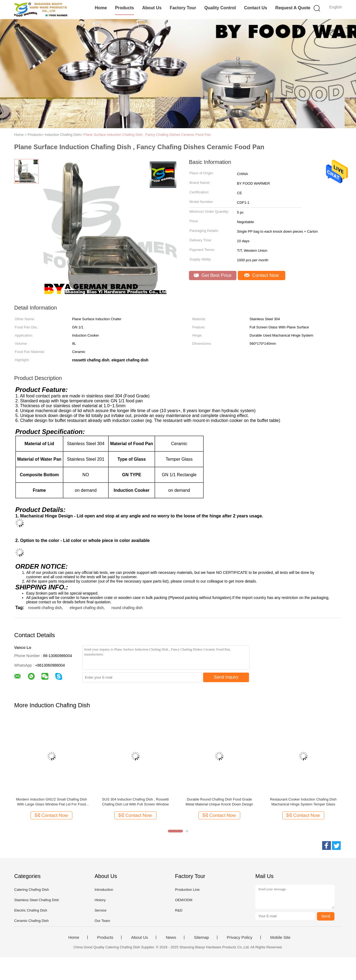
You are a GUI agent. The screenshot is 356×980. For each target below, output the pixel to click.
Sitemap (201, 937)
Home (101, 8)
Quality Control (220, 8)
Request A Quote (293, 8)
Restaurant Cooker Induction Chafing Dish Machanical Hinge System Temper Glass (303, 802)
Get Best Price (213, 275)
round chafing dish (127, 608)
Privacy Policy (240, 937)
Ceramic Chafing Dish (31, 921)
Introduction (104, 890)
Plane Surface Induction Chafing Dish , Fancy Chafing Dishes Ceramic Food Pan (147, 135)
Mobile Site (280, 937)
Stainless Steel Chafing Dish (37, 900)
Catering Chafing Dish (32, 890)
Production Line (187, 890)
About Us (152, 8)
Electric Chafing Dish (31, 910)
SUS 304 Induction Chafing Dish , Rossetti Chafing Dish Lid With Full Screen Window (135, 802)
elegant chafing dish (87, 608)
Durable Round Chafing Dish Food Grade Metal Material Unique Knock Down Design (219, 802)
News (171, 937)
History (100, 900)
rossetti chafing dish (45, 608)
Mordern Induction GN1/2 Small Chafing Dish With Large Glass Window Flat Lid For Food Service (51, 802)
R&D (179, 910)
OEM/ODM (184, 900)
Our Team (102, 921)
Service (100, 910)
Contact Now (262, 275)
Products (124, 8)
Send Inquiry (226, 677)
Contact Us (256, 8)
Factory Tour (183, 8)
